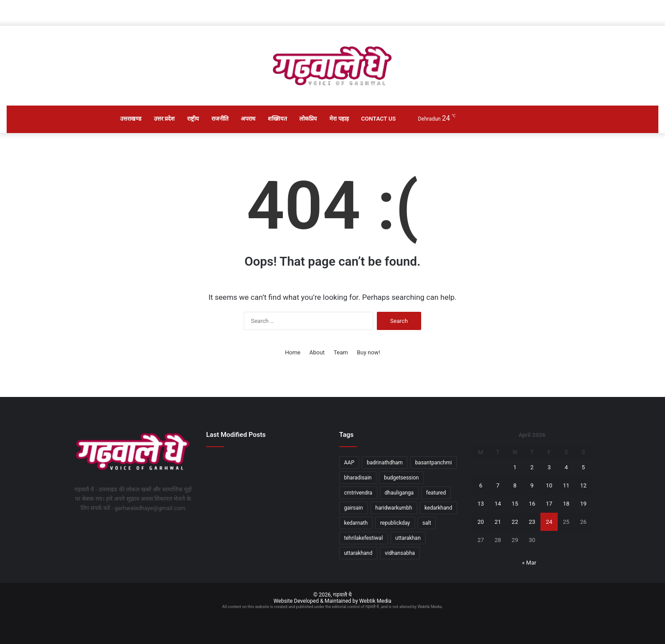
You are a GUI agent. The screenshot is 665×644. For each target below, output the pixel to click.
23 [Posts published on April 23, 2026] (532, 522)
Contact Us (379, 119)
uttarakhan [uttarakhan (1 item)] (408, 538)
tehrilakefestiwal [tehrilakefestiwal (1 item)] (364, 538)
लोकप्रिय (308, 119)
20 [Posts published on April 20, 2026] (481, 522)
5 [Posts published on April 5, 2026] (583, 467)
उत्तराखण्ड (131, 119)
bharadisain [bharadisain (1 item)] (358, 478)
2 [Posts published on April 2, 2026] (532, 467)
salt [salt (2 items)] (427, 523)
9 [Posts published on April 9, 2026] (532, 485)
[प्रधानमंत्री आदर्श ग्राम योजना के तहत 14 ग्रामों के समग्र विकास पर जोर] (307, 466)
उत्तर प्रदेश (164, 119)
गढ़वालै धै (342, 595)
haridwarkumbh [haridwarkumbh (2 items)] (394, 508)
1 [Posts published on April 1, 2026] (515, 467)
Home (293, 352)
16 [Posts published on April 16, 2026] (532, 504)
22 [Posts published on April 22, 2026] (515, 522)
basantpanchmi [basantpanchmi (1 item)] (433, 463)
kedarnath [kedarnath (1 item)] (356, 523)
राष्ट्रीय (193, 119)
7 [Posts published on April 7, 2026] (498, 485)
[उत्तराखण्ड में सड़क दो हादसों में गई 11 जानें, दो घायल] (225, 515)
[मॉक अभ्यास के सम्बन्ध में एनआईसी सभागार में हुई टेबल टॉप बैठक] (225, 491)
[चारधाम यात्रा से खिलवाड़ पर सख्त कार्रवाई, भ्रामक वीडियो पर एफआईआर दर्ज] (266, 490)
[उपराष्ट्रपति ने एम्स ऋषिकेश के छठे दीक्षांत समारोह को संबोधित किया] (307, 491)
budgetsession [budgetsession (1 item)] (401, 478)
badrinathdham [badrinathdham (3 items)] (385, 463)
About (317, 352)
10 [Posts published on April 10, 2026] (549, 485)
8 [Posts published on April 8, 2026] (515, 485)
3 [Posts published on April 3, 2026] (549, 467)
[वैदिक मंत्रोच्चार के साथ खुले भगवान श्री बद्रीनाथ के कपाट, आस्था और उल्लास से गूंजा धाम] (266, 515)
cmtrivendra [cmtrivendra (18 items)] (358, 493)
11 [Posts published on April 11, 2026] (566, 485)
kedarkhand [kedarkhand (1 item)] (438, 508)
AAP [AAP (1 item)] (349, 463)
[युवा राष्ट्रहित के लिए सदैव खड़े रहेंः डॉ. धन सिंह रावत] (266, 466)
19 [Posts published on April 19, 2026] (583, 504)
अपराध (248, 119)
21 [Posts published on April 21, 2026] (498, 522)
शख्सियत (277, 119)
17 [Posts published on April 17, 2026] (549, 504)
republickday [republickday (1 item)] (395, 523)
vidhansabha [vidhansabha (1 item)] (400, 553)
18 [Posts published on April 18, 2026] (566, 504)
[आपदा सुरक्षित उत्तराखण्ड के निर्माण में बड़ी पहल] (225, 466)
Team (341, 352)
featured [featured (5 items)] (436, 493)
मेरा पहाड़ (339, 119)
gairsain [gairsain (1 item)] (354, 508)
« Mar (529, 563)
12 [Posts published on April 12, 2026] (583, 485)
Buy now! (368, 352)
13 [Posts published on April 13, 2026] (481, 504)
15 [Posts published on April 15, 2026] (515, 504)
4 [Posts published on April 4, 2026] (566, 467)
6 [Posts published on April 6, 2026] (481, 485)
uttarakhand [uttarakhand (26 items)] (358, 553)
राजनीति (220, 119)
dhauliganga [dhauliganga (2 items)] (399, 493)
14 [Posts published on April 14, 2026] (498, 504)
